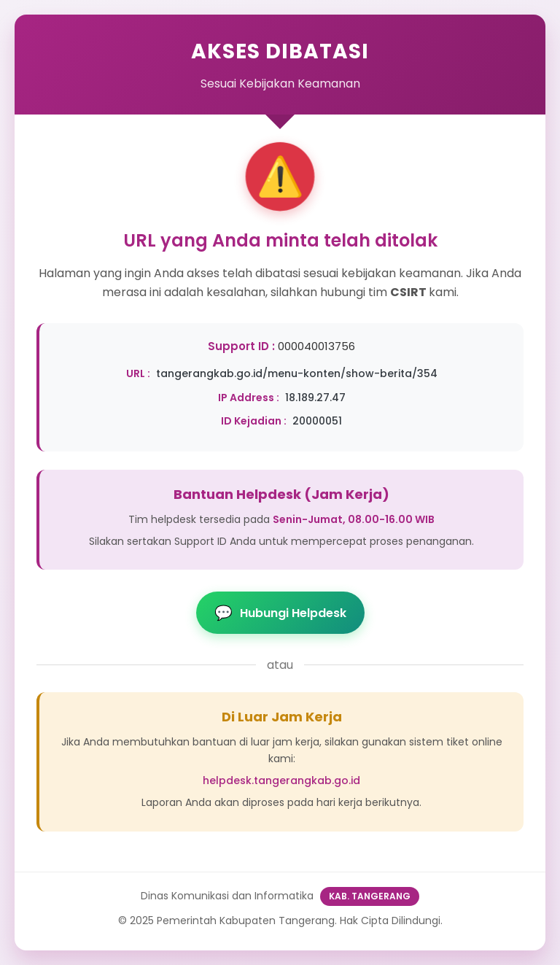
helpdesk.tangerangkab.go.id (281, 780)
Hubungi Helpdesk (280, 613)
